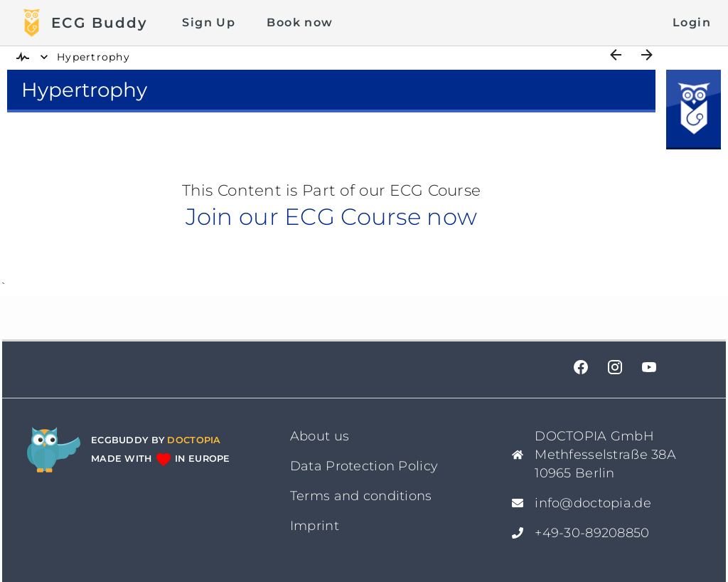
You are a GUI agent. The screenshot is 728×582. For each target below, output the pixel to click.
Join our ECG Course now (331, 217)
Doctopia (194, 440)
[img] (23, 57)
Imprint (315, 526)
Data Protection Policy (364, 466)
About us (320, 436)
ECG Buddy (100, 23)
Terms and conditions (361, 496)
